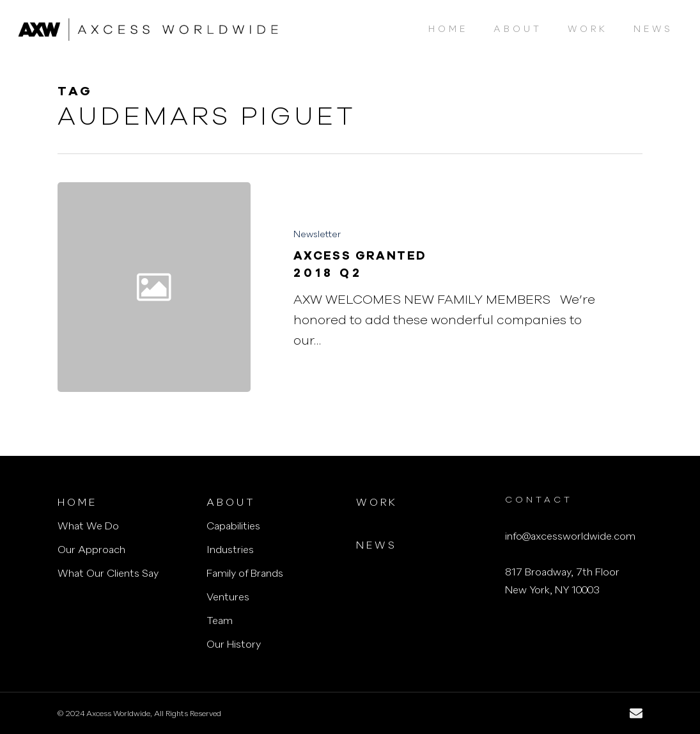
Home (77, 503)
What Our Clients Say (108, 574)
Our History (234, 645)
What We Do (88, 527)
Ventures (228, 598)
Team (220, 621)
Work (377, 503)
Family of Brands (245, 574)
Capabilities (233, 527)
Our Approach (91, 550)
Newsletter (317, 235)
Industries (230, 550)
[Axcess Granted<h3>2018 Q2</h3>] (447, 287)
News (377, 546)
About (231, 503)
